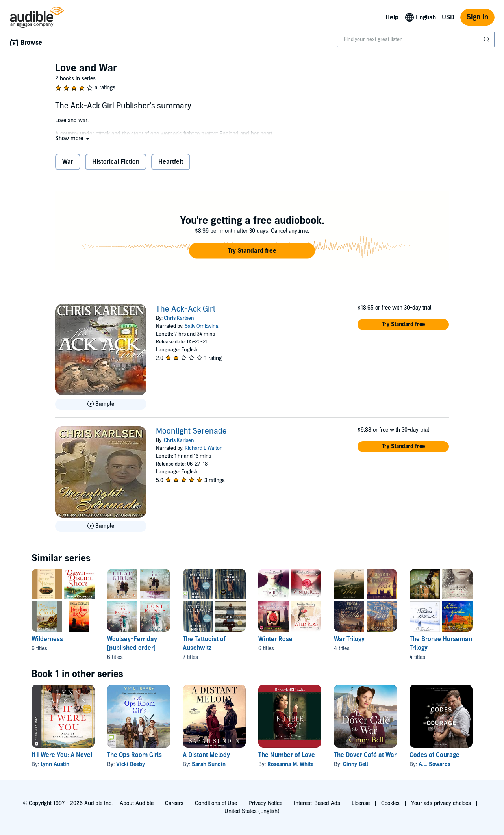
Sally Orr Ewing (202, 326)
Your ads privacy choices (441, 803)
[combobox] (416, 39)
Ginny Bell (356, 764)
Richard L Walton (204, 448)
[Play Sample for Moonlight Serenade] (101, 526)
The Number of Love (287, 755)
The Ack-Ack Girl (185, 309)
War (68, 162)
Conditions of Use (216, 803)
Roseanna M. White (290, 764)
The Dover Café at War (365, 755)
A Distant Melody (206, 755)
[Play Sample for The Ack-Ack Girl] (101, 404)
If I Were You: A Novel (62, 755)
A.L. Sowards (435, 764)
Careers (174, 803)
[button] (73, 138)
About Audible (137, 803)
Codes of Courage (435, 755)
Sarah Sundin (209, 764)
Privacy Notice (265, 803)
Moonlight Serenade (191, 431)
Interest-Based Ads (317, 803)
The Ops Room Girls (134, 755)
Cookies (390, 803)
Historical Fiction (116, 162)
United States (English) (252, 811)
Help (392, 17)
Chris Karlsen (179, 318)
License (361, 803)
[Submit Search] (487, 39)
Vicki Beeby (131, 764)
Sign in (477, 17)
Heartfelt (171, 162)
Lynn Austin (55, 764)
